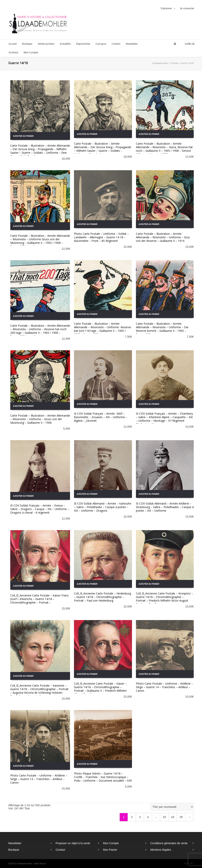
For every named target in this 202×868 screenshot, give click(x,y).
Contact (60, 850)
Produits (174, 63)
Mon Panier (110, 850)
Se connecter (187, 8)
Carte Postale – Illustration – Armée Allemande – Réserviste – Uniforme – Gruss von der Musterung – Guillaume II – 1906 (40, 419)
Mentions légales (161, 850)
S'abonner (166, 8)
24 (16, 808)
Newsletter (15, 843)
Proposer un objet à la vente (73, 843)
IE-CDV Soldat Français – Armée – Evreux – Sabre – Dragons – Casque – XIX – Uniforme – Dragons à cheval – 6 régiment (40, 509)
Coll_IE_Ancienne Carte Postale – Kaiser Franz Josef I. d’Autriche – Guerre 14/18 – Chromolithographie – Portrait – (39, 599)
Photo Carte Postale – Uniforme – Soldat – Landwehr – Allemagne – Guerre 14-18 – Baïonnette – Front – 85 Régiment (101, 237)
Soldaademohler (160, 63)
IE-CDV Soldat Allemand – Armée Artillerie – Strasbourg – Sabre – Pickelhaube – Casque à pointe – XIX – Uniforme (165, 507)
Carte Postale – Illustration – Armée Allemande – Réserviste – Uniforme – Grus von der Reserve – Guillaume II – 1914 (163, 237)
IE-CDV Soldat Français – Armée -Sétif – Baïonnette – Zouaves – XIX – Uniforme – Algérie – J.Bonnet (101, 417)
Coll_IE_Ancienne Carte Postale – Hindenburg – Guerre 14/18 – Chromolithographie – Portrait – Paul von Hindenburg (102, 597)
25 (181, 817)
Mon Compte (111, 843)
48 (21, 808)
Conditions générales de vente (169, 843)
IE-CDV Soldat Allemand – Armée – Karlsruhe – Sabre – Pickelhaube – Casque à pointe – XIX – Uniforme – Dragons (103, 507)
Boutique (14, 850)
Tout (27, 808)
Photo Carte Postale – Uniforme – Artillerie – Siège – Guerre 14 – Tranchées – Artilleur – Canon (164, 687)
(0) (188, 44)
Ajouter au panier (23, 136)
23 (164, 817)
